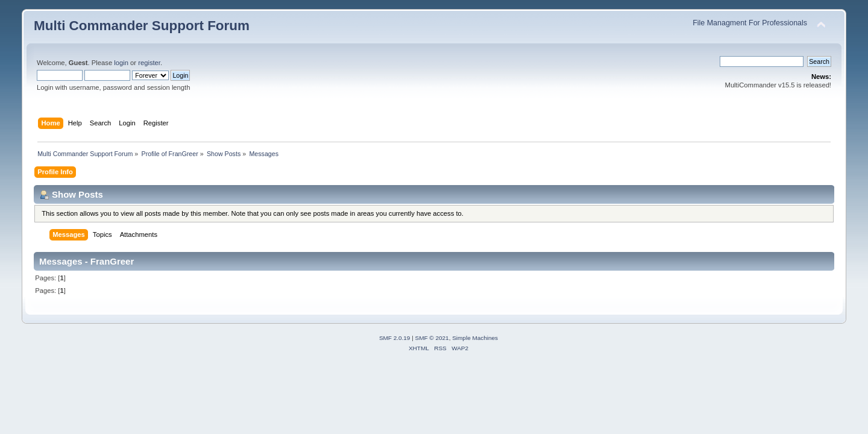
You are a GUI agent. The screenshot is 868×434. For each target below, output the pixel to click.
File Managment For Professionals (750, 23)
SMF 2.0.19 (395, 338)
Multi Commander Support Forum (142, 26)
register (149, 63)
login (121, 63)
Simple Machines (475, 338)
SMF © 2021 (432, 338)
